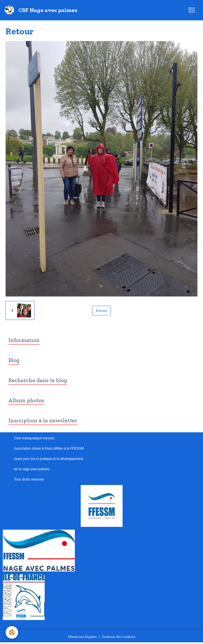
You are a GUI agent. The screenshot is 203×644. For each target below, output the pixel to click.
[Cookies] (12, 632)
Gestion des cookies (119, 637)
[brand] (42, 10)
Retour (101, 311)
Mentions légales (82, 637)
